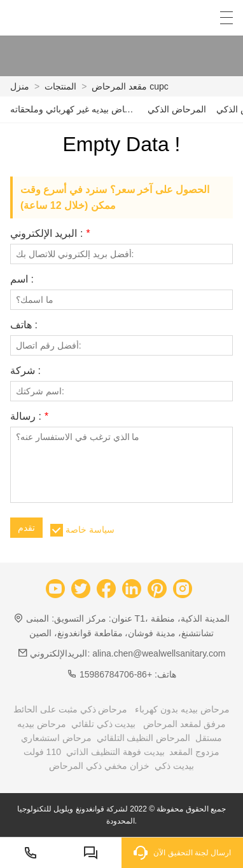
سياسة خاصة (90, 530)
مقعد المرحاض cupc (130, 86)
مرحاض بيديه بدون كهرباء (182, 709)
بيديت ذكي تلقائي (104, 724)
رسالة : (29, 417)
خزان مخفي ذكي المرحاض (99, 766)
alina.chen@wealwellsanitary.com (159, 653)
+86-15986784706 (116, 674)
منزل (20, 86)
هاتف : (24, 325)
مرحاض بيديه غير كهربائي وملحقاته (74, 109)
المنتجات (60, 86)
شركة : (25, 371)
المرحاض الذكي (177, 109)
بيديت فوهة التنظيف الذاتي (115, 752)
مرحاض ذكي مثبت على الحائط (71, 709)
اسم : (22, 279)
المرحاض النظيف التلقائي (144, 738)
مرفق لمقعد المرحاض (184, 724)
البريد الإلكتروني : (50, 234)
